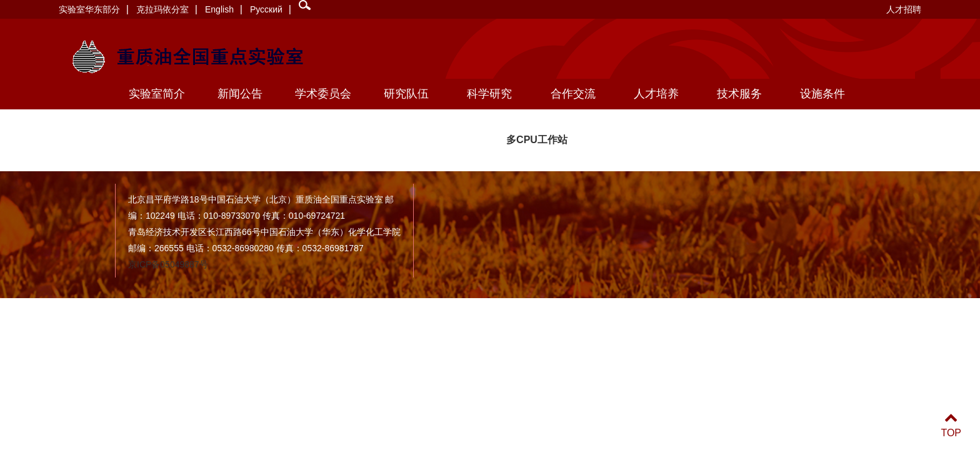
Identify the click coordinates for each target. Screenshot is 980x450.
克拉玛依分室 (162, 9)
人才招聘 (904, 9)
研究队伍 (406, 94)
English (219, 9)
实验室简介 (157, 94)
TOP (951, 425)
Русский (266, 9)
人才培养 (656, 94)
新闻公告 (240, 94)
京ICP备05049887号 (168, 264)
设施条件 (822, 94)
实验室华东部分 (89, 9)
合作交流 (573, 94)
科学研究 (489, 94)
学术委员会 (323, 94)
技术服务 (739, 94)
